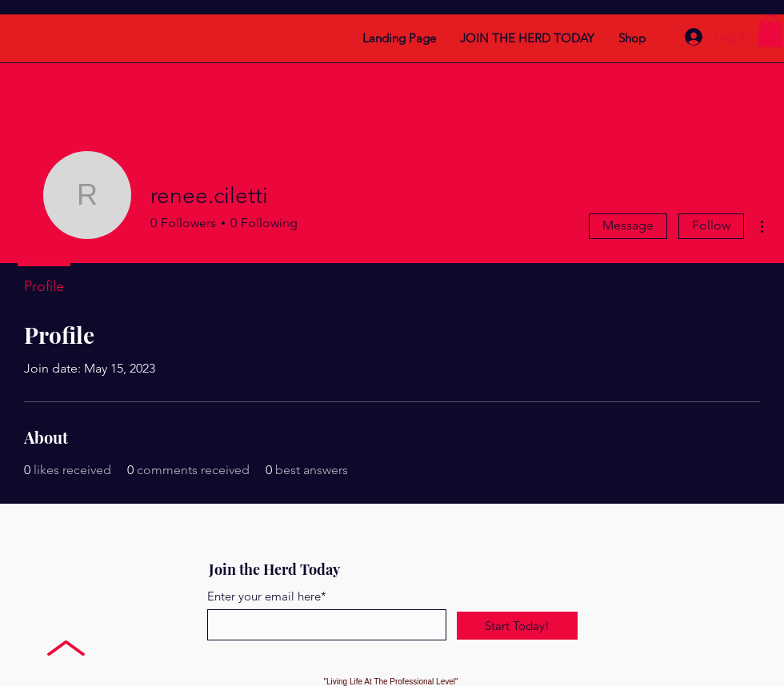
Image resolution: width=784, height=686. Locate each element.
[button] (770, 31)
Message (628, 225)
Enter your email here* (267, 596)
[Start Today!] (517, 626)
